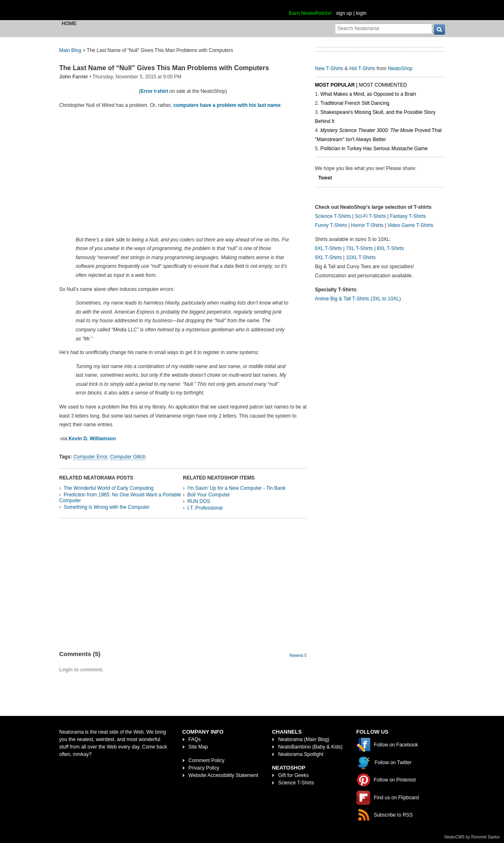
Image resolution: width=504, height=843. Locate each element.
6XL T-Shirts (329, 248)
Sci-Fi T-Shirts (370, 216)
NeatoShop (400, 68)
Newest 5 (298, 655)
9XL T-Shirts (329, 257)
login (361, 13)
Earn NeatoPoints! (311, 13)
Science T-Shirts (333, 216)
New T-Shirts (329, 68)
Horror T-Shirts (367, 225)
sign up (344, 13)
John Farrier (74, 77)
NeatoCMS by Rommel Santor (472, 837)
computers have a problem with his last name (227, 105)
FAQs (195, 739)
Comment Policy (206, 760)
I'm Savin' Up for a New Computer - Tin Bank (236, 488)
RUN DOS (199, 501)
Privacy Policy (204, 768)
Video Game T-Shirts (410, 225)
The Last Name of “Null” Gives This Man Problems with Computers (164, 68)
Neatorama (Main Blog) (304, 739)
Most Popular (335, 85)
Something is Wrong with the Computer (107, 507)
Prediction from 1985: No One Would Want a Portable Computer (120, 498)
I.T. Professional (205, 508)
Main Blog (70, 50)
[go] (439, 30)
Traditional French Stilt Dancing (355, 103)
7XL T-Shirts (359, 248)
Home (69, 24)
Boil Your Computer (208, 495)
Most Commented (383, 85)
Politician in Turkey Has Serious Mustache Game (374, 149)
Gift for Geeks (293, 775)
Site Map (198, 747)
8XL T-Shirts (390, 248)
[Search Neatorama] (384, 28)
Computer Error (90, 457)
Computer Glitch (128, 457)
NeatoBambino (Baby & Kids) (310, 747)
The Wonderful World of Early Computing (108, 488)
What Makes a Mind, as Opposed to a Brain (368, 94)
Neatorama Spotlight (300, 754)
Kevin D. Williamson (92, 439)
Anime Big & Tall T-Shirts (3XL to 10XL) (358, 299)
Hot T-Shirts (362, 68)
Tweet (325, 178)
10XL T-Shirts (361, 257)
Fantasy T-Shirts (408, 216)
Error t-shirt (154, 91)
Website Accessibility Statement (223, 775)
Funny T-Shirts (331, 225)
